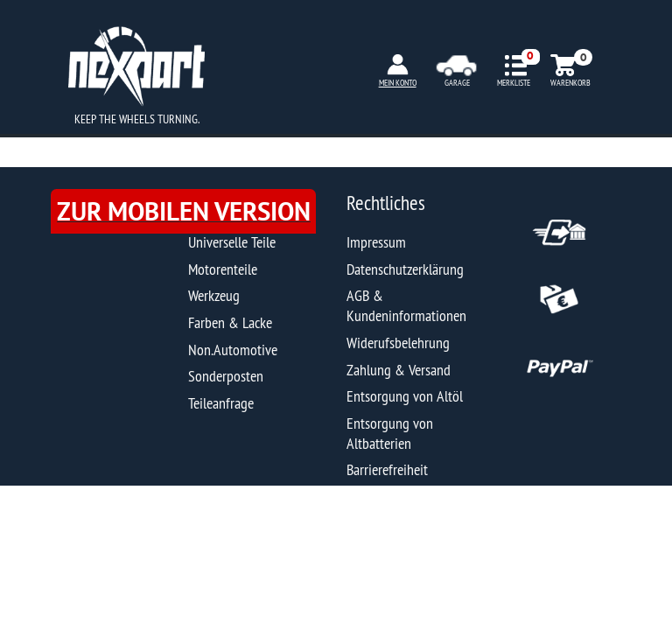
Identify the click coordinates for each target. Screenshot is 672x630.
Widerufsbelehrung (398, 343)
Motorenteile (223, 269)
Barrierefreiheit (387, 469)
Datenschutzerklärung (405, 269)
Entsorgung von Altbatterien (390, 433)
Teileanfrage (221, 403)
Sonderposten (226, 376)
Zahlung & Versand (399, 370)
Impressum (376, 242)
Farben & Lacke (230, 322)
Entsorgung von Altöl (405, 396)
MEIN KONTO (398, 83)
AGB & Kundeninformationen (406, 305)
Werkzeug (214, 295)
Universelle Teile (232, 242)
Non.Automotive (233, 350)
